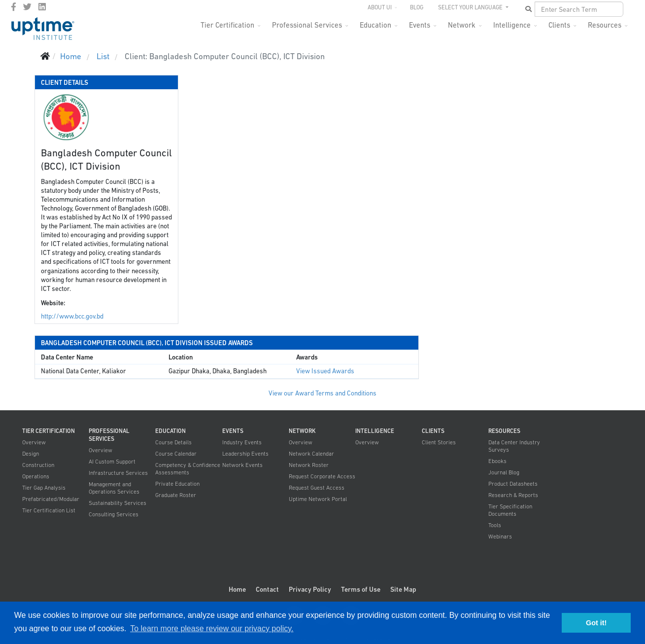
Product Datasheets (513, 484)
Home (237, 589)
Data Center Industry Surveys (514, 446)
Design (31, 454)
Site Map (403, 589)
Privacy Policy (310, 589)
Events (420, 25)
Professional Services (307, 25)
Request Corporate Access (322, 476)
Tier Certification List (49, 510)
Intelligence (512, 25)
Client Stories (439, 442)
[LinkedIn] (42, 7)
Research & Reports (513, 495)
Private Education (177, 484)
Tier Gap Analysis (44, 488)
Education (375, 25)
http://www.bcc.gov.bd (72, 316)
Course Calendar (176, 454)
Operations (36, 476)
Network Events (242, 465)
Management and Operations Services (114, 488)
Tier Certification (227, 25)
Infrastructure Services (118, 473)
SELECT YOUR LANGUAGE (471, 7)
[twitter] (27, 7)
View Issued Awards (325, 371)
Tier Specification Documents (510, 510)
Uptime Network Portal (318, 499)
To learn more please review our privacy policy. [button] (212, 628)
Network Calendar (311, 454)
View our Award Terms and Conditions (322, 393)
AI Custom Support (112, 462)
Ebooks (497, 461)
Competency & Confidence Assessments (188, 469)
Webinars (500, 537)
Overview (34, 442)
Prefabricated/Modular (51, 499)
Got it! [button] (596, 623)
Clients (559, 25)
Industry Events (242, 442)
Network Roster (309, 465)
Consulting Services (114, 514)
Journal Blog (504, 472)
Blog (417, 7)
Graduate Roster (176, 495)
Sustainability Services (118, 503)
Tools (495, 525)
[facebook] (14, 7)
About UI (380, 7)
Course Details (173, 442)
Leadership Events (245, 454)
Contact (267, 589)
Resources (605, 25)
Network (462, 25)
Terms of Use (361, 589)
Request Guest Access (317, 488)
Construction (38, 465)
